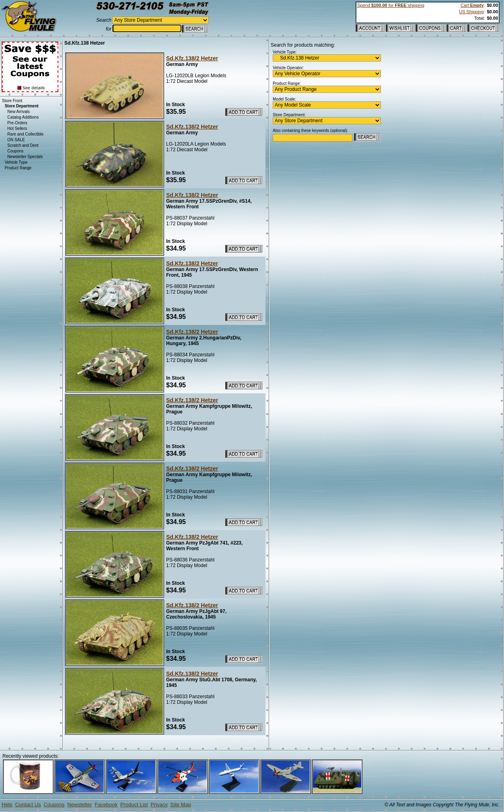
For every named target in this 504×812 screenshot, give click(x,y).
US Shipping (471, 12)
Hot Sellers (17, 128)
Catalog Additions (23, 117)
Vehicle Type (16, 162)
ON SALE (16, 140)
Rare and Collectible (25, 134)
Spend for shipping (391, 5)
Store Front (12, 101)
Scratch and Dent (23, 145)
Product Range (18, 168)
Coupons (15, 151)
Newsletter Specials (25, 157)
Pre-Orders (17, 123)
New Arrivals (19, 112)
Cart (472, 5)
